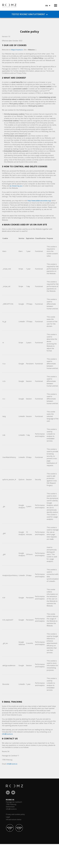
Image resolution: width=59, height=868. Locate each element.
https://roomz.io (17, 50)
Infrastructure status (14, 819)
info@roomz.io (7, 734)
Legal (8, 817)
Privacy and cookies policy (15, 814)
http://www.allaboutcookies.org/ (39, 201)
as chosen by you (16, 186)
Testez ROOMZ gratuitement (30, 14)
